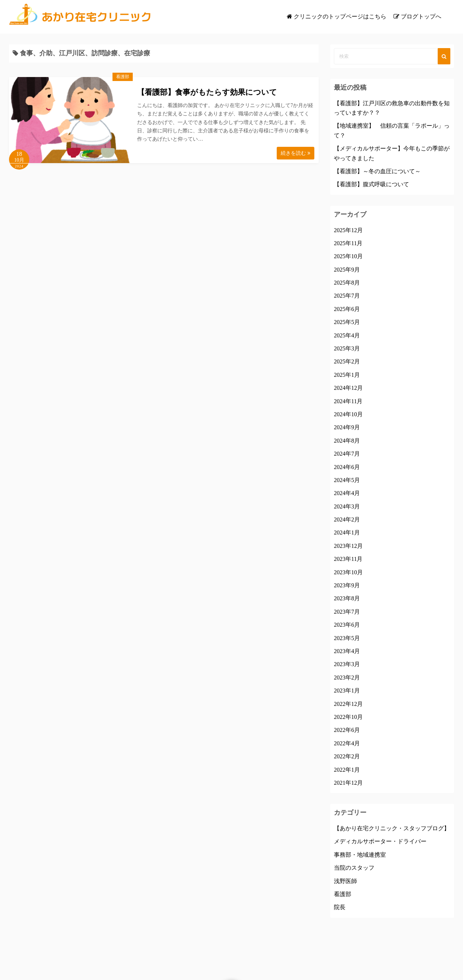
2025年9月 (347, 270)
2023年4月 (347, 651)
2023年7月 (347, 612)
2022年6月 (347, 730)
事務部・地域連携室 (360, 855)
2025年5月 (347, 322)
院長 (340, 907)
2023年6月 (347, 625)
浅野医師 (345, 881)
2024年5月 (347, 480)
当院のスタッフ (354, 868)
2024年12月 (348, 388)
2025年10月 (348, 256)
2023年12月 (348, 546)
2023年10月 (348, 572)
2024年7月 (347, 454)
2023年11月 (348, 559)
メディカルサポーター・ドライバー (380, 841)
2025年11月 (348, 243)
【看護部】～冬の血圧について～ (377, 171)
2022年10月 (348, 717)
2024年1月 (347, 532)
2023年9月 (347, 585)
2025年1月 (347, 375)
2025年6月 (347, 309)
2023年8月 (347, 598)
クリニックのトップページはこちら (340, 16)
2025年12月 (348, 230)
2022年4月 (347, 743)
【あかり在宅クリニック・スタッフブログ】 (392, 828)
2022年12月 (348, 704)
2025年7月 (347, 296)
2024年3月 (347, 506)
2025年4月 (347, 335)
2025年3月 (347, 348)
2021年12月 (348, 783)
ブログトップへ (421, 16)
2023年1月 (347, 691)
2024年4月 (347, 493)
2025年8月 (347, 283)
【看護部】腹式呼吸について (371, 184)
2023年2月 (347, 678)
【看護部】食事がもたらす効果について (207, 92)
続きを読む (296, 153)
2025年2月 (347, 361)
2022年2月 (347, 756)
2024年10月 (348, 414)
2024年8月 (347, 441)
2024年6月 (347, 467)
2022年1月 (347, 770)
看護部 (123, 77)
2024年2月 (347, 519)
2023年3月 (347, 664)
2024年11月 (348, 401)
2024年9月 (347, 427)
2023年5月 (347, 638)
